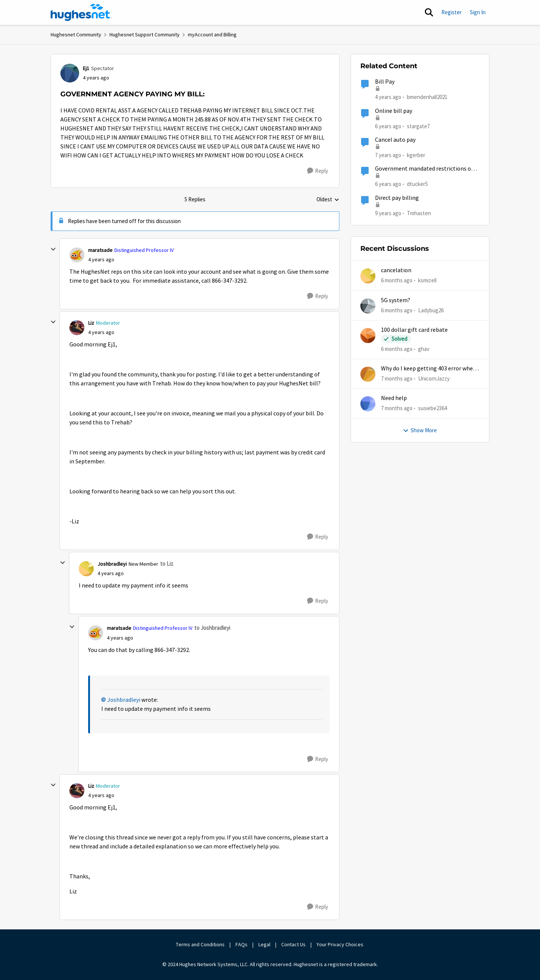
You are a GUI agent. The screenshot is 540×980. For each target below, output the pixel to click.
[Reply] (318, 171)
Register (451, 12)
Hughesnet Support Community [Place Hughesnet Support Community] (145, 34)
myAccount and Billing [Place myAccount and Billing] (212, 34)
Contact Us (293, 944)
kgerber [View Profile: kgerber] (416, 155)
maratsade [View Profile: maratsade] (100, 250)
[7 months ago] (397, 379)
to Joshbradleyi (212, 628)
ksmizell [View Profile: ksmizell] (427, 280)
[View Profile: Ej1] (70, 73)
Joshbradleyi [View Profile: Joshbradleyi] (112, 564)
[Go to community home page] (81, 12)
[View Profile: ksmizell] (368, 276)
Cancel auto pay (395, 140)
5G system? (396, 300)
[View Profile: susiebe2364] (368, 404)
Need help (394, 398)
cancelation (396, 270)
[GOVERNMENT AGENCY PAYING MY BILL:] (101, 260)
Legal (264, 944)
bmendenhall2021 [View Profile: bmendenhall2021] (427, 97)
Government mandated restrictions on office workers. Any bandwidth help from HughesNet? (427, 169)
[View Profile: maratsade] (77, 255)
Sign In (478, 12)
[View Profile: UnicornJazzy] (368, 374)
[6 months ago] (397, 281)
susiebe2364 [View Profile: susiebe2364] (433, 408)
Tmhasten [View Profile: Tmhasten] (419, 213)
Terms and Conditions (200, 944)
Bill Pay (385, 82)
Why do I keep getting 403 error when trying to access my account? (429, 369)
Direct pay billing (397, 198)
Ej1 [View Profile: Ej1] (86, 68)
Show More (420, 430)
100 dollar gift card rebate (414, 330)
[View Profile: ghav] (368, 336)
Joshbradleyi (124, 700)
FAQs (241, 944)
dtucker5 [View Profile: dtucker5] (417, 184)
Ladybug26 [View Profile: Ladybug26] (431, 310)
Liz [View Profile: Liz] (91, 323)
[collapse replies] (53, 249)
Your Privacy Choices (340, 944)
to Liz (167, 564)
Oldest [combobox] (328, 200)
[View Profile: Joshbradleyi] (86, 569)
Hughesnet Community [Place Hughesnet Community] (76, 34)
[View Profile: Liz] (77, 328)
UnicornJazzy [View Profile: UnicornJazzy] (434, 378)
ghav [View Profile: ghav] (424, 349)
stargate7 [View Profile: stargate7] (418, 126)
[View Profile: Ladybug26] (368, 306)
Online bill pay (394, 111)
